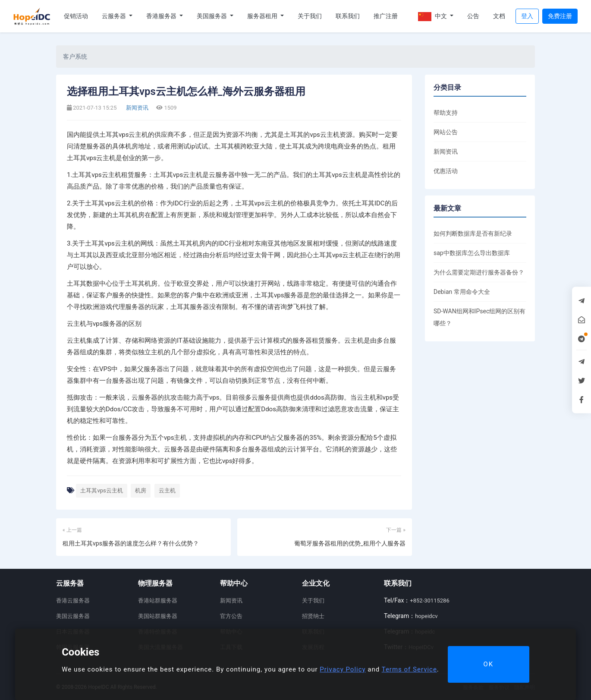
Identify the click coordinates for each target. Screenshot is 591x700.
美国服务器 (212, 16)
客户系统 (75, 57)
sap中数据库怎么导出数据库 (472, 253)
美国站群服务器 (158, 616)
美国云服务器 (73, 616)
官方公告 (231, 616)
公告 (473, 16)
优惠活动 (446, 171)
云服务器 (115, 16)
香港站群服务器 (158, 601)
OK (488, 664)
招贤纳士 (313, 616)
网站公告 (446, 132)
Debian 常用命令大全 (462, 292)
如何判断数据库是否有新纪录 (473, 233)
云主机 (167, 490)
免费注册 (560, 16)
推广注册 (386, 16)
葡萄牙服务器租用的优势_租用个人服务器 (350, 543)
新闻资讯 (137, 108)
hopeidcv (426, 616)
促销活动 (76, 16)
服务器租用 (263, 16)
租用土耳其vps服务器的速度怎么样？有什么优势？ (131, 543)
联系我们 (348, 16)
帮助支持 (446, 113)
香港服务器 (162, 16)
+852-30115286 (429, 601)
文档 (499, 16)
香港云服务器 (73, 601)
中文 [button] (433, 17)
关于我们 (310, 16)
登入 (527, 16)
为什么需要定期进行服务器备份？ (479, 272)
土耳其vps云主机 (101, 490)
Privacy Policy (343, 669)
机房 (141, 490)
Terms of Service (409, 669)
